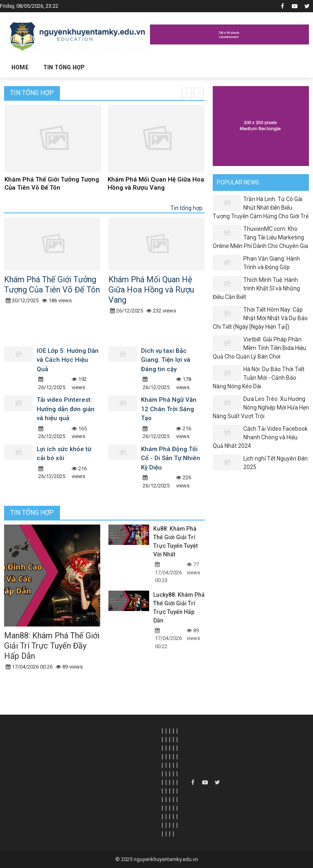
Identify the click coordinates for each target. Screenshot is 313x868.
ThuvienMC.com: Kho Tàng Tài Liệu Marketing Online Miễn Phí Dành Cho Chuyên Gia (260, 237)
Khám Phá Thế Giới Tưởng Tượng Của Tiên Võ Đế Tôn (52, 184)
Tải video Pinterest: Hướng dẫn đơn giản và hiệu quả (66, 409)
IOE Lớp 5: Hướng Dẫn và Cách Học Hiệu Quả (68, 360)
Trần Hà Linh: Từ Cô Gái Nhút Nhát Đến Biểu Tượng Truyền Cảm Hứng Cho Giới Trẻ (261, 208)
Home (20, 67)
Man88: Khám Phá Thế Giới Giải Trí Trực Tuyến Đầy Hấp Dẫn (52, 646)
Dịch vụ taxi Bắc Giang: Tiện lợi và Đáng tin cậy (166, 360)
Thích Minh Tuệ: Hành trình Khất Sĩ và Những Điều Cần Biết (256, 288)
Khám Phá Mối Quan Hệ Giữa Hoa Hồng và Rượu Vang (156, 184)
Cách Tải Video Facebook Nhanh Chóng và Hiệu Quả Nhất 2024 (260, 437)
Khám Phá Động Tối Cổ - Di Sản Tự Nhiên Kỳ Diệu (171, 458)
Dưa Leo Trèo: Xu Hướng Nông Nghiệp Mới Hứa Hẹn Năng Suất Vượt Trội (261, 407)
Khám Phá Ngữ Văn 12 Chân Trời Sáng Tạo (169, 409)
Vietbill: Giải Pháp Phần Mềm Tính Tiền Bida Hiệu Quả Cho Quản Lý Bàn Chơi (259, 348)
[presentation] (187, 93)
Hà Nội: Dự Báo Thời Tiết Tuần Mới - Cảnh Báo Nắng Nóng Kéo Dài (259, 378)
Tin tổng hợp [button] (64, 67)
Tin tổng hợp (32, 93)
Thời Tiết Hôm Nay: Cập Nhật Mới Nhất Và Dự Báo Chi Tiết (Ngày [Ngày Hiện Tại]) (260, 318)
